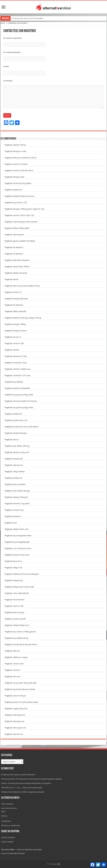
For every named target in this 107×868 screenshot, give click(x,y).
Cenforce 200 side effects (23, 170)
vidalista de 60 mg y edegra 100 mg (27, 318)
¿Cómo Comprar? (8, 837)
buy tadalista (18, 382)
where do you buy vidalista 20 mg (26, 286)
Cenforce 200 (18, 343)
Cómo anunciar (7, 804)
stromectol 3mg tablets (22, 183)
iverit (15, 523)
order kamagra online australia (25, 222)
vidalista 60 (17, 414)
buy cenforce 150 (20, 203)
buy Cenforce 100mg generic (24, 632)
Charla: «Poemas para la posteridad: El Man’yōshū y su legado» (26, 783)
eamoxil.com (18, 734)
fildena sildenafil (19, 311)
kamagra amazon (20, 331)
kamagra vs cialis (20, 151)
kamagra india (19, 177)
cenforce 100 (18, 606)
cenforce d (17, 292)
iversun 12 (17, 337)
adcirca (16, 439)
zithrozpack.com (19, 728)
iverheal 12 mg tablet (21, 504)
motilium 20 (17, 478)
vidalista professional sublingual (26, 574)
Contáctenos (6, 821)
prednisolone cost (20, 420)
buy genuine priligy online (23, 395)
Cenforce (17, 670)
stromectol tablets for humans (25, 401)
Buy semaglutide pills (21, 542)
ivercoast (16, 676)
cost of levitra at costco (22, 548)
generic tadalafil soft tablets (24, 241)
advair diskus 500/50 (21, 267)
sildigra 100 (17, 568)
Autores (4, 816)
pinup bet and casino (21, 555)
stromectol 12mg (20, 363)
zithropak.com (19, 721)
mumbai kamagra (20, 433)
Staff (3, 812)
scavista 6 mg (18, 510)
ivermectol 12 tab (20, 356)
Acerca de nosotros (9, 808)
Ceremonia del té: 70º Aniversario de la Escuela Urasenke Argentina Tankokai (31, 779)
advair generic (19, 235)
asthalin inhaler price (21, 625)
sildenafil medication (21, 260)
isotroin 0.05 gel (19, 696)
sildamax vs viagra (20, 657)
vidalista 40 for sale (21, 529)
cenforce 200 (18, 664)
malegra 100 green (20, 497)
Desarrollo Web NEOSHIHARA (13, 853)
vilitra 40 (16, 651)
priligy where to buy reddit (23, 587)
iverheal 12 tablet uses (22, 369)
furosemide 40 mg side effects (25, 644)
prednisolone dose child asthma (26, 427)
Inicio (3, 23)
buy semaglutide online (22, 536)
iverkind (16, 350)
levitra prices (18, 465)
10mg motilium (19, 472)
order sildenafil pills (21, 593)
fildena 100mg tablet (21, 228)
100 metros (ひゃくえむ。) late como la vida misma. (22, 788)
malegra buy (18, 580)
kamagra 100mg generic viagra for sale (29, 209)
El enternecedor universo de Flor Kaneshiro (28, 18)
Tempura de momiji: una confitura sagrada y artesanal (23, 792)
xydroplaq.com (19, 715)
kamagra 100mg (19, 324)
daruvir (16, 279)
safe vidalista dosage (21, 491)
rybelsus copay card (21, 452)
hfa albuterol (18, 247)
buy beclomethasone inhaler (24, 689)
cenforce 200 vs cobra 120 (23, 215)
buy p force (17, 561)
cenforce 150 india (20, 164)
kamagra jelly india (20, 299)
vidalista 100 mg (19, 145)
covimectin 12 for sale (22, 375)
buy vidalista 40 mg (20, 638)
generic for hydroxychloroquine (26, 702)
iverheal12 (17, 516)
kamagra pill (18, 459)
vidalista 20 (17, 190)
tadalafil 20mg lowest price (24, 196)
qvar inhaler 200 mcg (21, 446)
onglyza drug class (20, 709)
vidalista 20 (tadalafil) (21, 388)
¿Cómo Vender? (7, 842)
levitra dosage (19, 612)
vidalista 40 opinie (20, 273)
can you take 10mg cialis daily (25, 683)
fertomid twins (19, 600)
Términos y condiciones (11, 825)
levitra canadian (19, 484)
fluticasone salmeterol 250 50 (25, 158)
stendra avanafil (19, 619)
